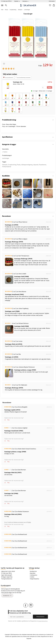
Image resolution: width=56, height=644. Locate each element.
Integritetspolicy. (43, 621)
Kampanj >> (26, 1)
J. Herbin (5, 152)
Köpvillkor (33, 573)
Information (52, 1)
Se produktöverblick (9, 78)
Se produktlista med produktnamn (24, 78)
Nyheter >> (17, 1)
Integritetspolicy (34, 579)
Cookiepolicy (33, 575)
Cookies (32, 577)
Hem (2, 10)
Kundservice (33, 571)
